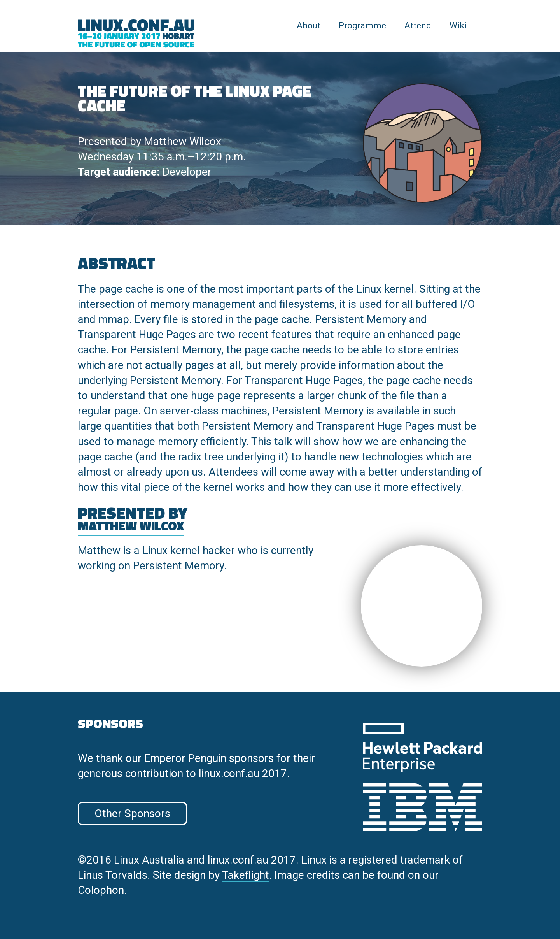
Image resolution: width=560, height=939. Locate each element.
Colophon (101, 890)
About (309, 25)
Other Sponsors (132, 814)
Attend (418, 25)
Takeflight (246, 875)
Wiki (458, 25)
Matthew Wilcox (183, 141)
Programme (362, 25)
